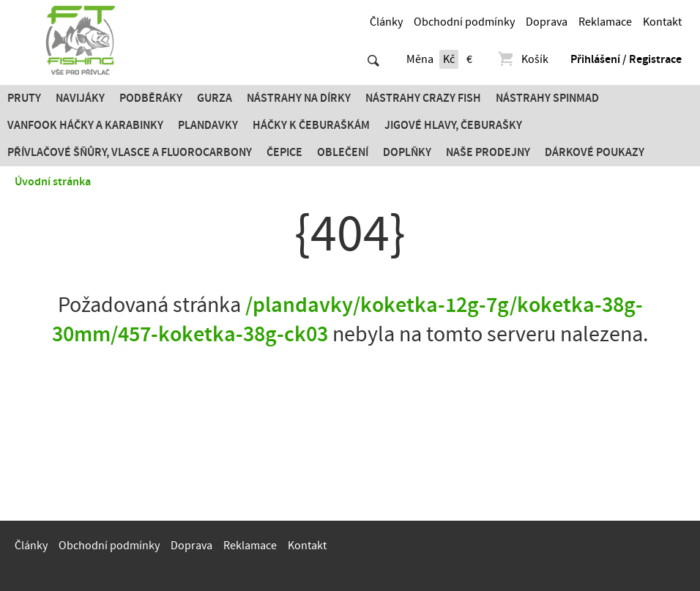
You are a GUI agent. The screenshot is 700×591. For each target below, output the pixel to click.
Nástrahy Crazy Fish (423, 98)
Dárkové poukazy (595, 152)
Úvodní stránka (53, 182)
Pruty (24, 98)
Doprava (547, 22)
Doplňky (407, 152)
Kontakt (662, 22)
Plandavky (208, 125)
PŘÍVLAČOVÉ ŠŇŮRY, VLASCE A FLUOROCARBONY (130, 152)
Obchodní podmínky (464, 22)
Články (386, 22)
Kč (449, 59)
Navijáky (80, 98)
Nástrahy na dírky (299, 98)
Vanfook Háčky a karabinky (85, 125)
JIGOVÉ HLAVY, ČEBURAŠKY (453, 125)
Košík (522, 59)
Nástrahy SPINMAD (547, 98)
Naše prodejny (488, 152)
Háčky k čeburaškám (311, 125)
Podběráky (151, 98)
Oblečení (343, 152)
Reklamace (605, 22)
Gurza (215, 98)
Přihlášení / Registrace (626, 59)
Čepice (284, 152)
